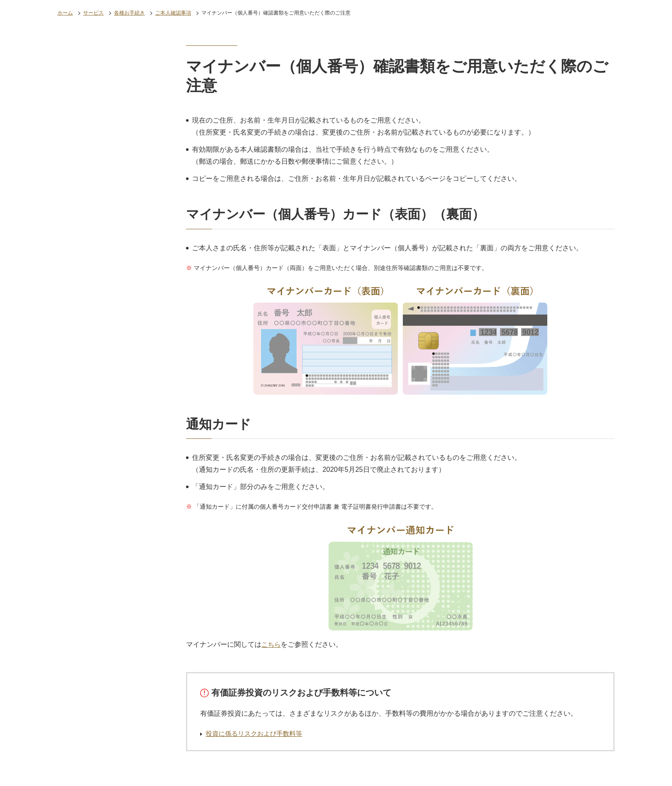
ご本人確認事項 (173, 13)
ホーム (65, 13)
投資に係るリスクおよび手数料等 (257, 733)
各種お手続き (129, 13)
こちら (272, 644)
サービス (93, 13)
